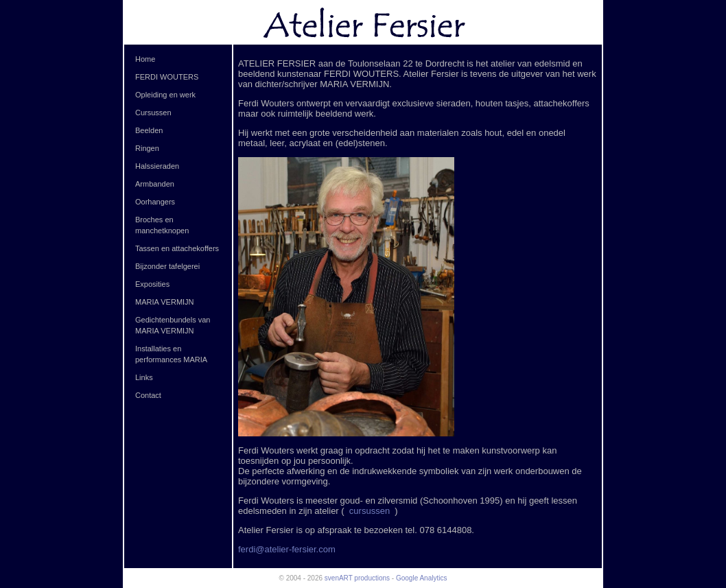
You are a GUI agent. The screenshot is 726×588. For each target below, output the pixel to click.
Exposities (152, 284)
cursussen (371, 511)
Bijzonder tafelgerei (167, 266)
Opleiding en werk (165, 95)
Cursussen (153, 113)
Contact (148, 395)
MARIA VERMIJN (165, 302)
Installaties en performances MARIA (171, 354)
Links (144, 377)
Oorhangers (155, 202)
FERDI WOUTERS (167, 77)
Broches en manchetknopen (162, 225)
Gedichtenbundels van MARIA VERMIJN (173, 325)
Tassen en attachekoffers (177, 248)
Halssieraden (157, 166)
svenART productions (357, 578)
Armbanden (155, 184)
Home (145, 59)
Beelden (149, 130)
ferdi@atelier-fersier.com (287, 549)
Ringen (147, 148)
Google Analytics (422, 578)
